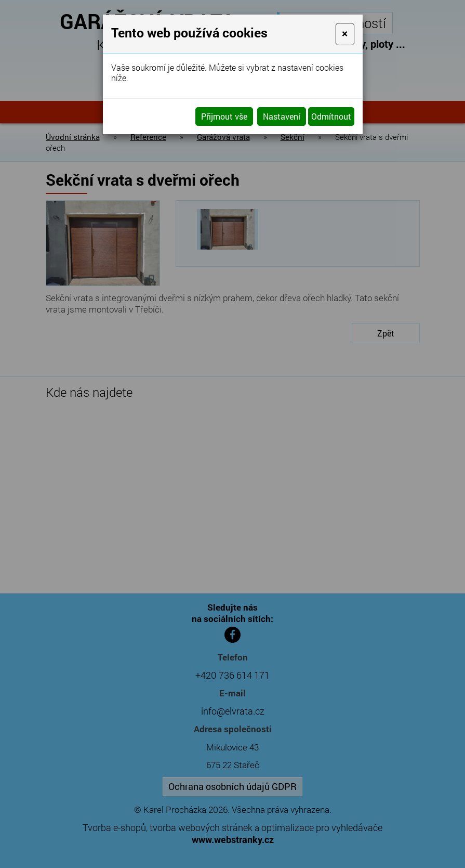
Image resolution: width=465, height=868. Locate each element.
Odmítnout (331, 116)
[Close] (345, 34)
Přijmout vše (224, 116)
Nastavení (282, 116)
